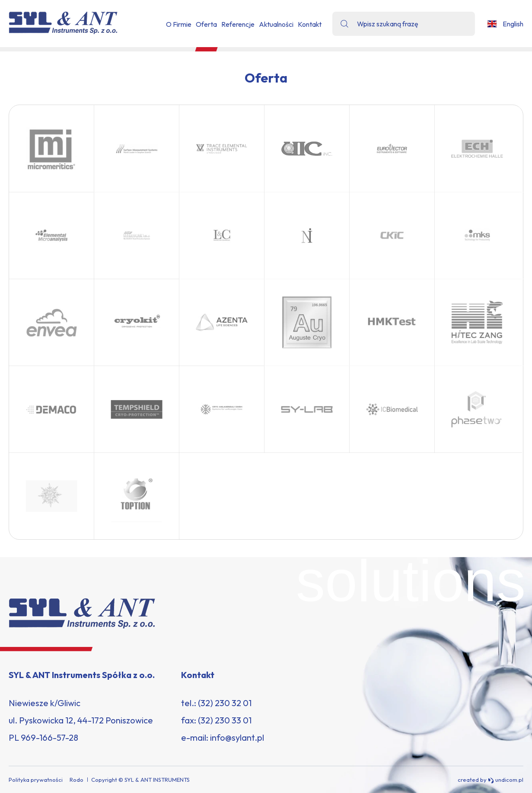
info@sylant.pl (237, 737)
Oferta (206, 24)
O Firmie (179, 24)
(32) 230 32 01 (225, 703)
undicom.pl (506, 780)
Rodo (76, 780)
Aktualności (276, 24)
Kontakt (310, 24)
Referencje (238, 24)
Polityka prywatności (36, 780)
